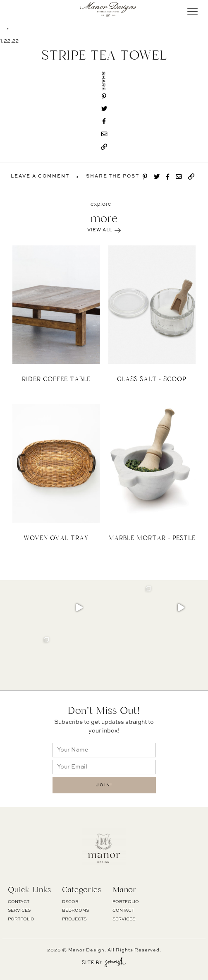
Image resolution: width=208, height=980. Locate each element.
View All (104, 230)
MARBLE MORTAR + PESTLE (152, 538)
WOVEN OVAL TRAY (56, 538)
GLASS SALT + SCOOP (152, 379)
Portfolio (21, 919)
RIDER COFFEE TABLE (56, 379)
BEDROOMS (75, 910)
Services (19, 910)
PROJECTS (74, 919)
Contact (19, 902)
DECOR (70, 902)
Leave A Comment (40, 177)
